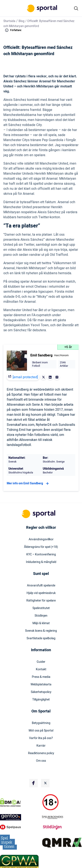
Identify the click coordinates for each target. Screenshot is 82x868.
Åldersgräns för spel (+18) (41, 547)
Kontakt (41, 669)
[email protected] (25, 377)
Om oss (41, 761)
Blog (22, 21)
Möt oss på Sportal (41, 731)
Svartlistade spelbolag (41, 638)
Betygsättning (41, 723)
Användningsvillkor (41, 539)
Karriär (41, 746)
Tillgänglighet (41, 700)
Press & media (41, 677)
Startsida (9, 21)
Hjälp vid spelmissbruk (41, 593)
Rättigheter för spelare (41, 601)
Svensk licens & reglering (41, 631)
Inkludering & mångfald (41, 562)
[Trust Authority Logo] (20, 817)
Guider (41, 662)
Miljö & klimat (41, 623)
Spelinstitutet (41, 608)
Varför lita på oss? (41, 738)
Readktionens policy (41, 753)
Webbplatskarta (41, 685)
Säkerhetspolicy (41, 692)
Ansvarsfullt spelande (41, 586)
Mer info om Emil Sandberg (28, 483)
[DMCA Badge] (20, 802)
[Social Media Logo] (34, 783)
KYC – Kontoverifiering (41, 555)
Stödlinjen (41, 616)
